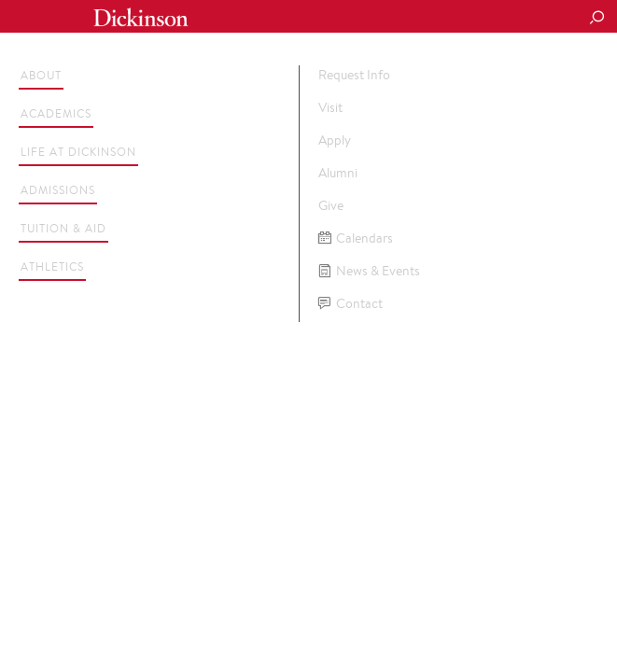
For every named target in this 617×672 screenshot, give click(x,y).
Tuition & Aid (63, 228)
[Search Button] (596, 19)
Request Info (354, 75)
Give (331, 205)
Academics (56, 113)
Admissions (58, 190)
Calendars (356, 238)
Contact (351, 304)
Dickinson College (141, 17)
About (41, 75)
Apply (335, 140)
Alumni (338, 173)
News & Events (369, 271)
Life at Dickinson (78, 152)
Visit (330, 107)
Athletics (52, 266)
